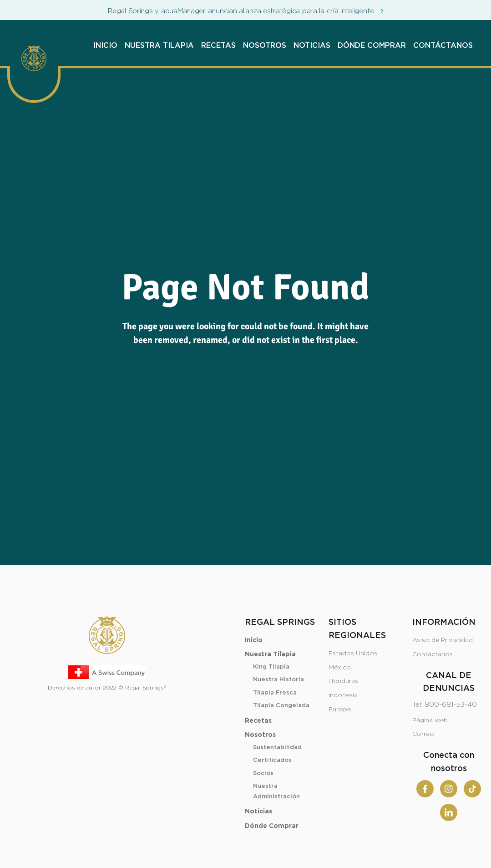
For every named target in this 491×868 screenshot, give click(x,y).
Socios (263, 774)
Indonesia (343, 695)
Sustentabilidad (277, 748)
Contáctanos (443, 46)
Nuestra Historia (278, 680)
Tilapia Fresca (275, 693)
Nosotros (265, 46)
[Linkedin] (449, 812)
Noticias (312, 46)
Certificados (272, 760)
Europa (340, 710)
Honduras (343, 681)
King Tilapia (271, 667)
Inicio (105, 46)
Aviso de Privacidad (443, 640)
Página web (430, 720)
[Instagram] (449, 789)
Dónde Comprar (372, 46)
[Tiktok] (472, 789)
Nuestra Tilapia (159, 46)
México (340, 668)
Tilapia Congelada (281, 706)
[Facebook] (425, 789)
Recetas (218, 46)
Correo (423, 734)
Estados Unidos (353, 654)
